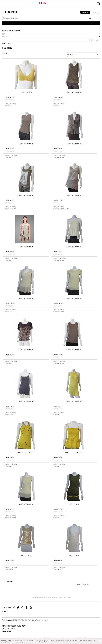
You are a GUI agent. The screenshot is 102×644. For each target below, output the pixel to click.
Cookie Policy (6, 640)
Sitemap (5, 611)
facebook (14, 608)
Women (85, 12)
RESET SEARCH (94, 40)
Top (3, 34)
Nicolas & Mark (57, 598)
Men (94, 12)
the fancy (26, 608)
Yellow (5, 36)
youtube (31, 608)
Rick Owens (67, 598)
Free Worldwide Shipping (10, 3)
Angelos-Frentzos (36, 598)
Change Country (42, 620)
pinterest (22, 608)
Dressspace (12, 13)
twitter (18, 608)
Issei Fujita (47, 598)
